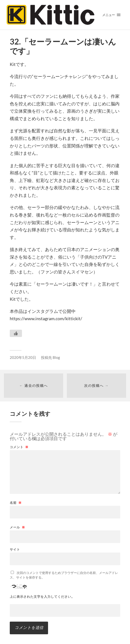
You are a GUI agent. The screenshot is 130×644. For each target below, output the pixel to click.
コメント (19, 447)
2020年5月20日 (23, 357)
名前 (16, 503)
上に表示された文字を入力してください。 (42, 597)
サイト (15, 549)
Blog (56, 357)
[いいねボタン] (16, 333)
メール (17, 527)
